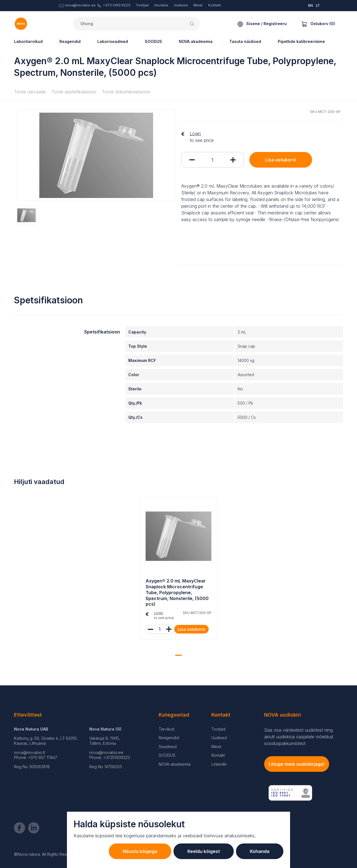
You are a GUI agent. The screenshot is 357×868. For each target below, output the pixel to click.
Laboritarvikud (28, 41)
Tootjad (142, 5)
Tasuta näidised (245, 41)
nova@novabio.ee (80, 5)
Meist (198, 5)
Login (195, 134)
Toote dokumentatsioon (126, 92)
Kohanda (260, 851)
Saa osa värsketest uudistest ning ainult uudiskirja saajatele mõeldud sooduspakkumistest (299, 737)
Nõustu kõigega (140, 851)
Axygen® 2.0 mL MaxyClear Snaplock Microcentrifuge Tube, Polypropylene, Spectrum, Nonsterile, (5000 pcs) (177, 592)
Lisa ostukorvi (281, 160)
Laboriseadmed (113, 41)
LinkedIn (219, 764)
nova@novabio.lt (29, 752)
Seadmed (168, 747)
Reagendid (70, 41)
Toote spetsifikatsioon (74, 92)
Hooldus (161, 5)
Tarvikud (167, 729)
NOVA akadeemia (196, 41)
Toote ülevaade (30, 92)
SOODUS (153, 41)
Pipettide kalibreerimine (301, 41)
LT (318, 5)
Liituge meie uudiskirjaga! (297, 764)
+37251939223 (117, 757)
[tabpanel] (178, 570)
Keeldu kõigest (204, 851)
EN (310, 5)
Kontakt (214, 5)
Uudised (181, 5)
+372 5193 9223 (117, 5)
